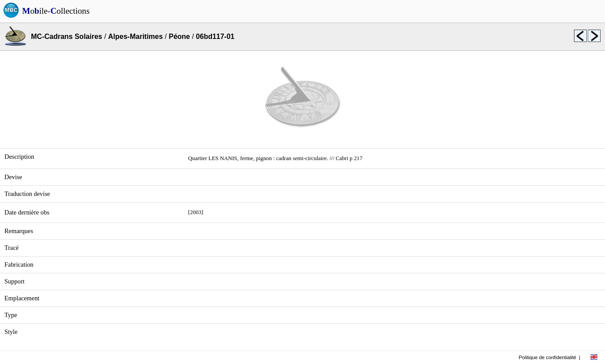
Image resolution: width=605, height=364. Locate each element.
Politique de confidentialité (547, 357)
